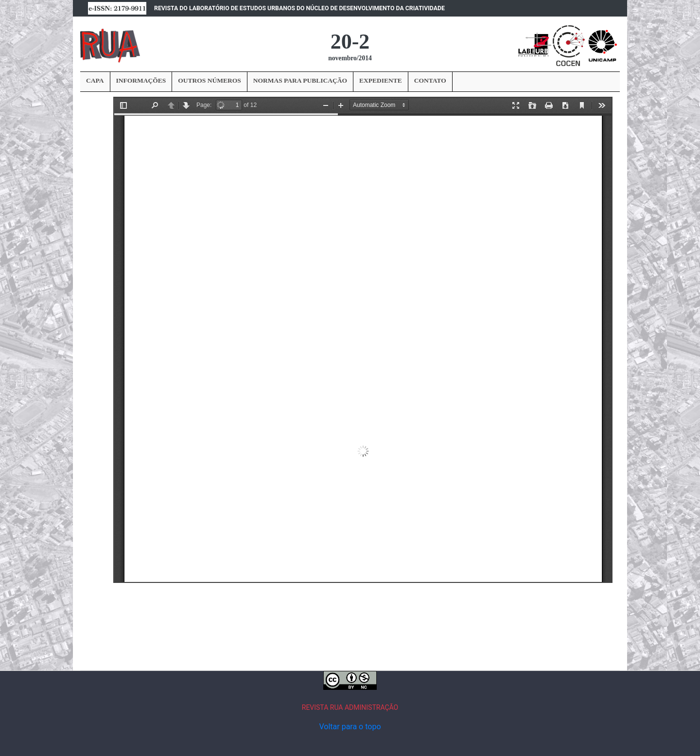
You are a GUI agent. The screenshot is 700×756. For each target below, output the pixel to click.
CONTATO (430, 80)
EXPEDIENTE (381, 80)
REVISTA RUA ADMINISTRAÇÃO (350, 707)
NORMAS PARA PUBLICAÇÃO (300, 80)
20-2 (350, 42)
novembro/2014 (350, 58)
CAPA (95, 80)
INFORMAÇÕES (141, 80)
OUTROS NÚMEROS (209, 80)
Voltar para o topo (350, 727)
